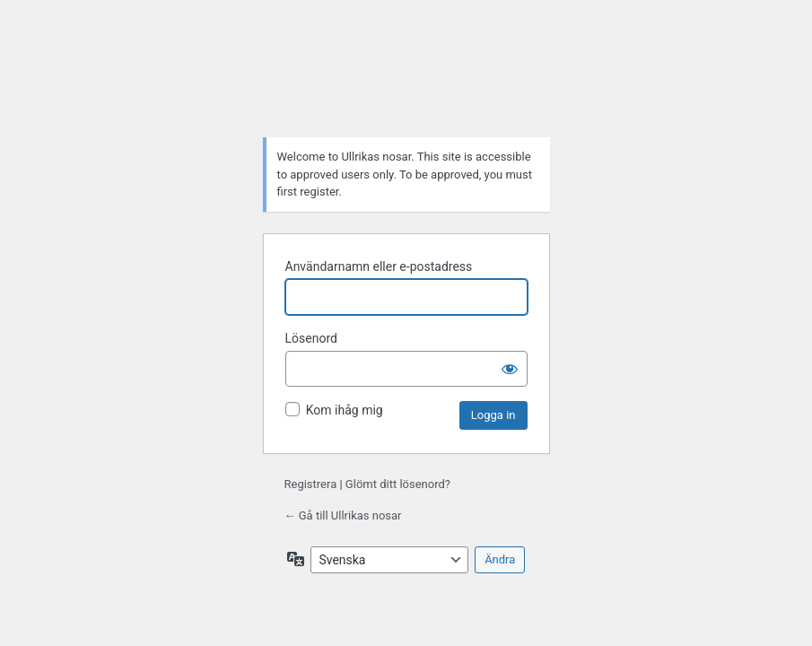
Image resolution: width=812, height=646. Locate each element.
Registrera (311, 484)
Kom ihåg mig (345, 410)
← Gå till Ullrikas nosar (343, 515)
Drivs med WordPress (406, 78)
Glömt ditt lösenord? (398, 484)
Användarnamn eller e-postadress (379, 266)
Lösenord (311, 338)
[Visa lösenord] (510, 369)
